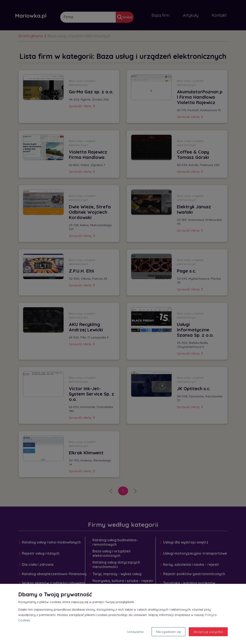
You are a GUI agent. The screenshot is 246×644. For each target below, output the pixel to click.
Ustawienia (135, 632)
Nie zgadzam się (168, 632)
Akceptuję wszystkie (208, 632)
